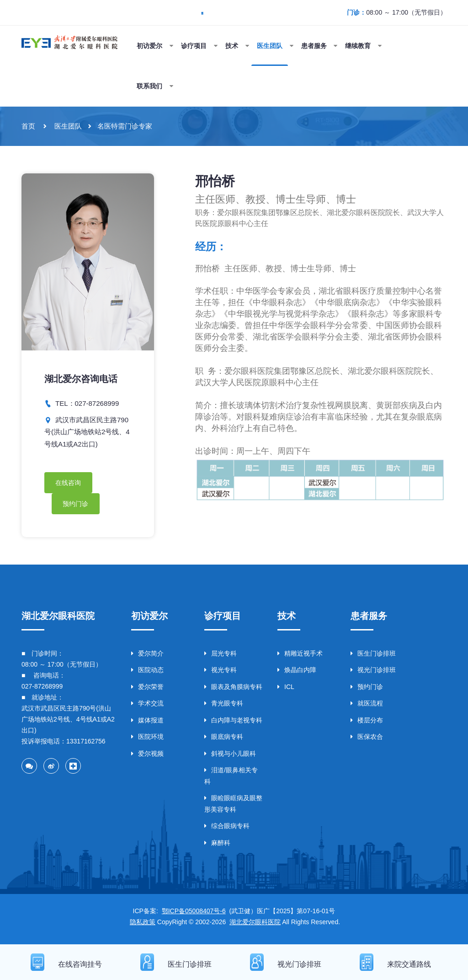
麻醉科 (217, 845)
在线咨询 (69, 483)
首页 (28, 126)
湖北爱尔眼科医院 (255, 924)
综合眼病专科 (227, 828)
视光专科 (221, 672)
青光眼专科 (224, 705)
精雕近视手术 (300, 656)
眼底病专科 (224, 739)
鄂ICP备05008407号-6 (194, 913)
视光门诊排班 (373, 672)
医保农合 (367, 739)
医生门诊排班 (373, 656)
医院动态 (147, 672)
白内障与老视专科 (233, 722)
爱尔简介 (147, 656)
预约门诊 (76, 505)
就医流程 (367, 705)
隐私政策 (143, 924)
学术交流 (147, 705)
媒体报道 (147, 722)
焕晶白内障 (297, 672)
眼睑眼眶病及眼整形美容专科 (233, 806)
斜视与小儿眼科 (230, 756)
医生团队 (68, 126)
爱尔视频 (147, 756)
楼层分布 (367, 722)
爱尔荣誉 (147, 689)
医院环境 (147, 739)
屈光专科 (221, 656)
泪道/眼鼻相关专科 (231, 778)
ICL (286, 689)
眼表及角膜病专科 (233, 689)
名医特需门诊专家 (125, 126)
